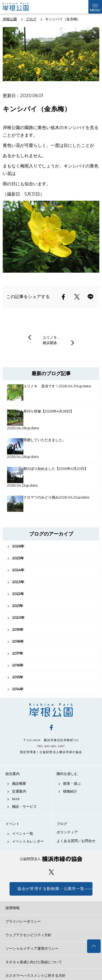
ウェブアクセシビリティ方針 (28, 935)
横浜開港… (51, 343)
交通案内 (19, 791)
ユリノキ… (51, 337)
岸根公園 (51, 710)
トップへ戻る (94, 946)
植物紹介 (70, 791)
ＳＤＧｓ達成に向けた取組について (34, 962)
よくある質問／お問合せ (76, 841)
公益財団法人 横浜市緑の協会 (51, 859)
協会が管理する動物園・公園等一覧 (51, 889)
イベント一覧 (23, 834)
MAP (16, 799)
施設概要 (19, 783)
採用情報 (13, 908)
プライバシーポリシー (23, 921)
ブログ (62, 824)
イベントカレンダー (28, 841)
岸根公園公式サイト (20, 7)
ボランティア (67, 832)
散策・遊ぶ (72, 783)
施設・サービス (24, 806)
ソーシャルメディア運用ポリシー (32, 948)
